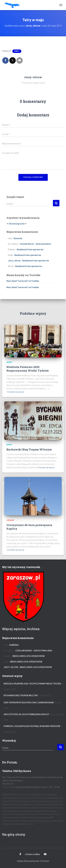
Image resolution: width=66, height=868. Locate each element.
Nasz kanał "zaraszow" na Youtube (23, 287)
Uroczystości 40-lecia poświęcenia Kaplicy (26, 714)
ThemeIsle (44, 861)
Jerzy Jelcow (14, 261)
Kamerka (18, 238)
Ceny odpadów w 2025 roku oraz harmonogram (29, 703)
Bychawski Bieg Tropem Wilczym (29, 449)
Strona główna (32, 854)
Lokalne (10, 520)
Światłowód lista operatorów (30, 250)
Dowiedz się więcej (16, 392)
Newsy (17, 51)
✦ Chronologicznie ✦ (17, 224)
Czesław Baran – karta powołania (35, 244)
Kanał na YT (45, 854)
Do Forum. (10, 762)
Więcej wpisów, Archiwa (21, 629)
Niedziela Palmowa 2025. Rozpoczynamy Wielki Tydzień (28, 369)
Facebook (20, 854)
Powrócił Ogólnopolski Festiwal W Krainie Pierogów (32, 726)
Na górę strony (14, 835)
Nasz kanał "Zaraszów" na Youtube (23, 281)
